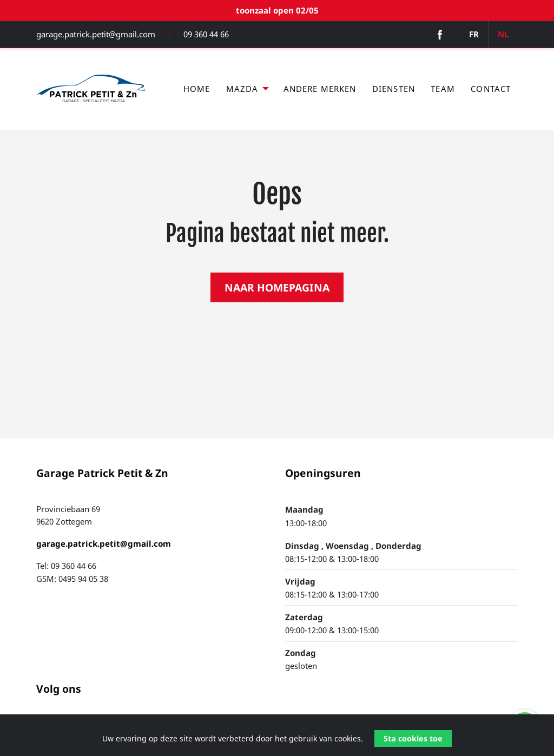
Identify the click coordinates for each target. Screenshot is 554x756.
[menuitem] (197, 89)
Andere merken (320, 89)
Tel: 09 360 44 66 (66, 566)
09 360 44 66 (206, 34)
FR (474, 34)
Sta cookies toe (413, 738)
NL (503, 34)
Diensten (394, 89)
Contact (491, 89)
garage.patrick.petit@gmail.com (96, 34)
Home (197, 89)
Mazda (242, 89)
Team (443, 89)
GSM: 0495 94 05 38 (72, 579)
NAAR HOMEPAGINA (277, 287)
